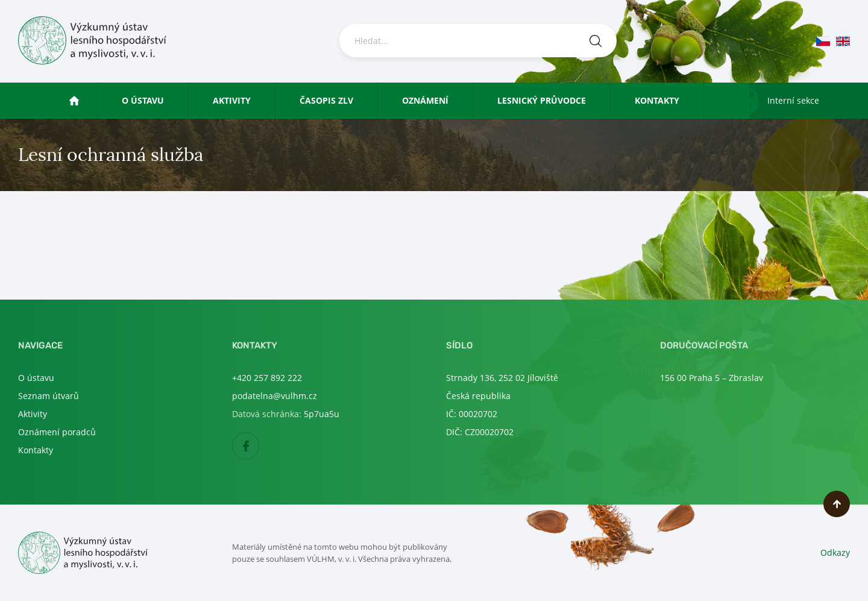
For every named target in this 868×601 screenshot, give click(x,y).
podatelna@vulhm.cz (275, 396)
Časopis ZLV (326, 100)
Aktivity (232, 100)
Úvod (85, 100)
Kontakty (657, 100)
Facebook (259, 446)
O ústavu (143, 100)
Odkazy (835, 552)
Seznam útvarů (49, 396)
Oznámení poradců (57, 432)
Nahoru (837, 504)
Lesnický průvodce (542, 100)
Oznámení (425, 100)
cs (823, 41)
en (843, 41)
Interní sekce (793, 100)
